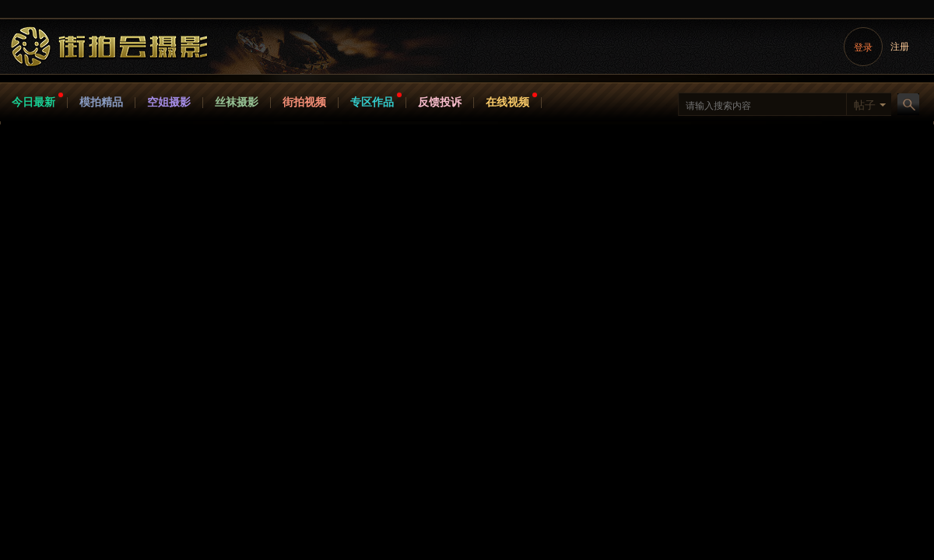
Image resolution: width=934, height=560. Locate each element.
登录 (863, 47)
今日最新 (33, 102)
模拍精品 (101, 102)
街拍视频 (304, 102)
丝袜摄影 (237, 102)
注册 (900, 47)
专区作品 (372, 102)
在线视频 (507, 102)
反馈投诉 (440, 102)
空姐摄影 (169, 102)
